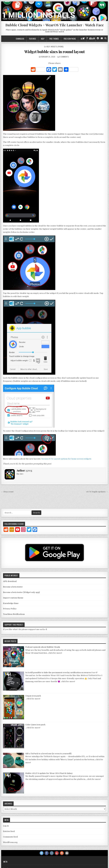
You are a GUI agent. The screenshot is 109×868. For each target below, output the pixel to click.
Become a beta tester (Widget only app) (21, 592)
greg (29, 470)
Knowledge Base (11, 603)
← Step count (7, 492)
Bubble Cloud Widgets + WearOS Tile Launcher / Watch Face (55, 25)
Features (33, 39)
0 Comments (64, 57)
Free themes (54, 39)
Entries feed (9, 831)
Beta (83, 39)
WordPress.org (10, 842)
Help (43, 39)
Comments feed (10, 837)
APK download (10, 581)
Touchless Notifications (14, 614)
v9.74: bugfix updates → (97, 492)
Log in (6, 826)
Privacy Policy (10, 609)
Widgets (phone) (57, 47)
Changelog (20, 39)
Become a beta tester (13, 587)
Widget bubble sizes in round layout (55, 52)
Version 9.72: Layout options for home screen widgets (66, 459)
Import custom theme (13, 598)
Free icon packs (70, 39)
